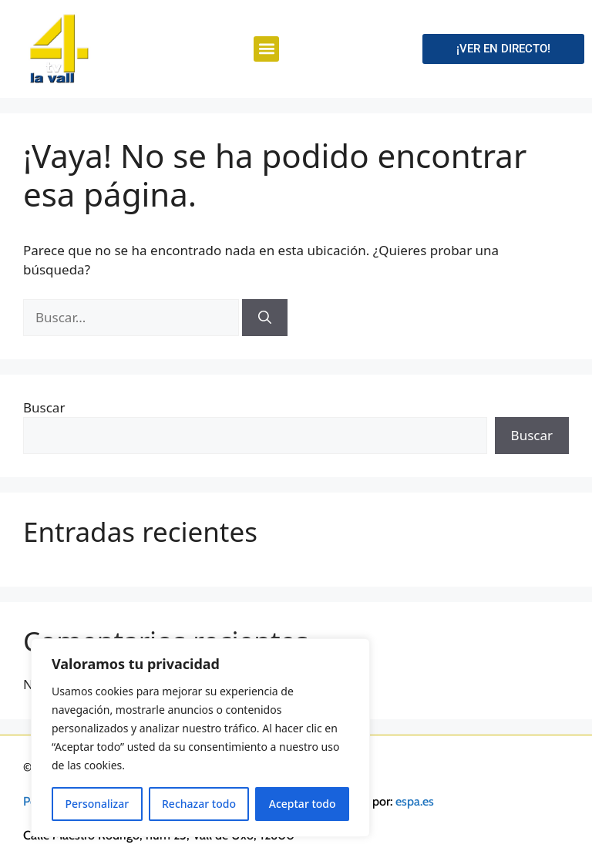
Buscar (44, 407)
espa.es (415, 801)
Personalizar (97, 804)
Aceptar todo (303, 804)
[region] (200, 738)
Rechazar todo (199, 804)
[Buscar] (265, 318)
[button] (266, 49)
